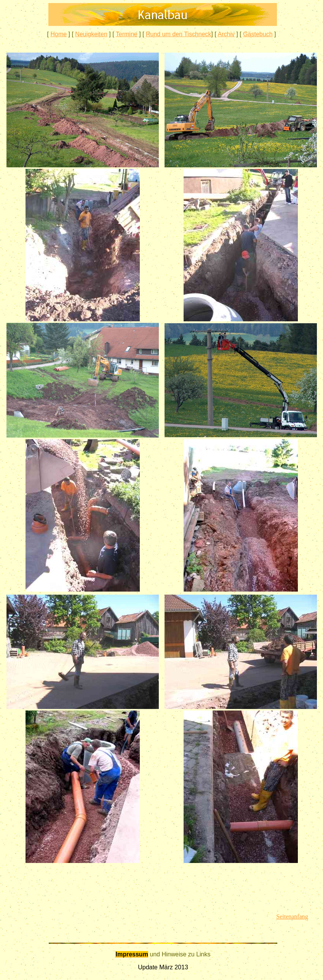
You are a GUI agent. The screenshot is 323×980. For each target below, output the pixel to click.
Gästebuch (258, 34)
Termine (127, 34)
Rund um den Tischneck (179, 34)
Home (58, 34)
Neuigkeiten (91, 34)
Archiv (226, 34)
